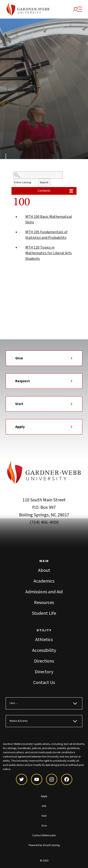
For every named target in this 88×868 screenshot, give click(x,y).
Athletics (44, 640)
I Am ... (14, 703)
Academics (44, 581)
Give (44, 358)
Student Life (44, 613)
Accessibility (44, 650)
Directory (44, 672)
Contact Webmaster (44, 835)
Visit (44, 404)
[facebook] (67, 779)
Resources (44, 603)
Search (44, 182)
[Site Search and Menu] (78, 9)
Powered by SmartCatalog (44, 845)
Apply (44, 427)
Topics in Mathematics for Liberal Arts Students (49, 253)
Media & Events (19, 721)
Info (44, 806)
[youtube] (37, 779)
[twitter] (22, 779)
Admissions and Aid (44, 592)
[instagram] (52, 779)
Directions (44, 661)
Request (44, 381)
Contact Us (44, 683)
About (44, 570)
